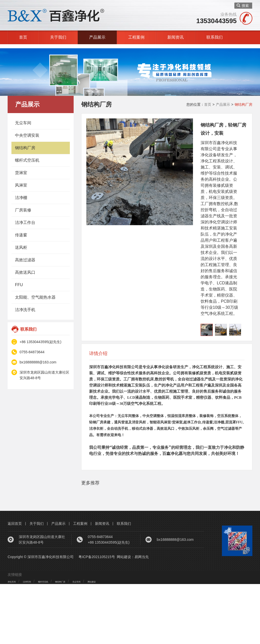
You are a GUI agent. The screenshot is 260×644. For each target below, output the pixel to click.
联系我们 (215, 37)
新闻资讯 (175, 37)
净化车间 (15, 641)
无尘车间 (23, 119)
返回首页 (15, 584)
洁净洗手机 (25, 306)
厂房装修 (23, 206)
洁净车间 (36, 641)
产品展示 (97, 37)
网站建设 (124, 617)
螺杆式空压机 (27, 156)
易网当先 (142, 617)
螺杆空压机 (59, 641)
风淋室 (21, 181)
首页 (23, 37)
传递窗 (21, 231)
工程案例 (136, 37)
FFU (19, 281)
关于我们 (58, 37)
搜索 (243, 6)
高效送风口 (25, 268)
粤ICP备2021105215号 (97, 617)
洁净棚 (21, 194)
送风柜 (21, 243)
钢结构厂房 (25, 144)
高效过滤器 (25, 256)
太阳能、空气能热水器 (35, 293)
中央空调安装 (27, 131)
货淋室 (21, 169)
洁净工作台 (25, 218)
